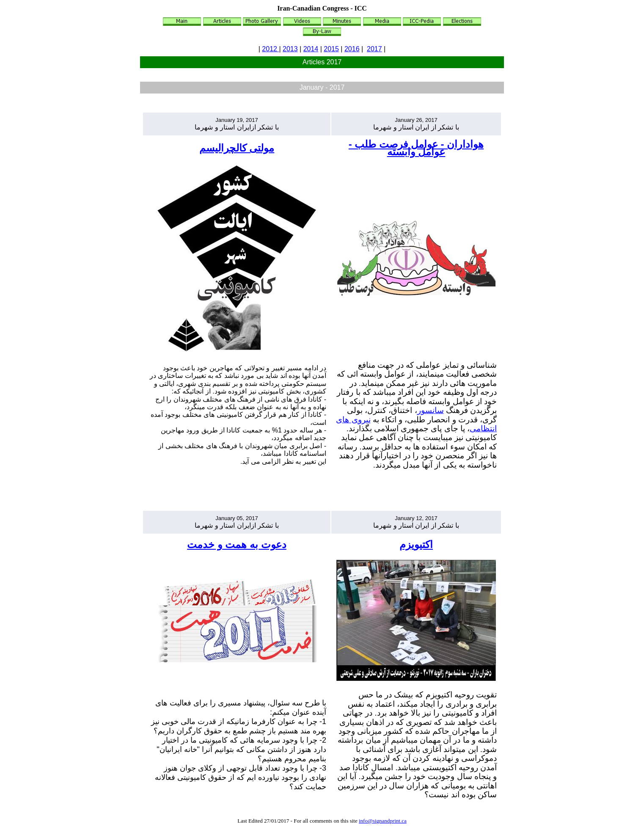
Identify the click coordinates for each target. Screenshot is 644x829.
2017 (374, 49)
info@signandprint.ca (383, 821)
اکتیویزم (416, 544)
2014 (311, 49)
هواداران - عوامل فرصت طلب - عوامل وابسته (416, 148)
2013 (290, 49)
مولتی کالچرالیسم (237, 148)
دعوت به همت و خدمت (237, 544)
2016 (352, 49)
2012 (270, 49)
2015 (331, 49)
